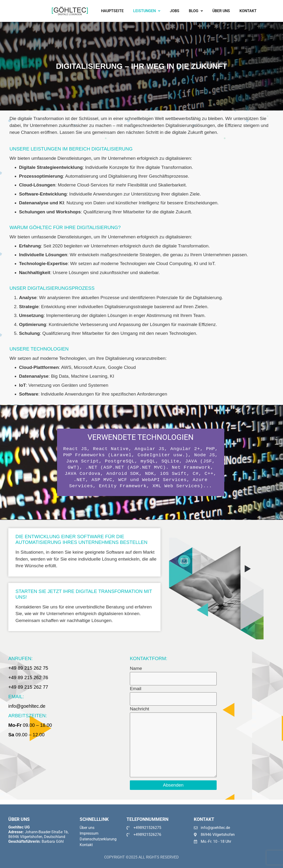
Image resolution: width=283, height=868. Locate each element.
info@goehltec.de (27, 706)
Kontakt (248, 11)
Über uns (221, 11)
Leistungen (147, 11)
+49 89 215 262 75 (28, 668)
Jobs (175, 11)
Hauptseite (112, 11)
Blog (196, 11)
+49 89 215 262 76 (28, 677)
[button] (147, 11)
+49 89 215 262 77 (28, 687)
